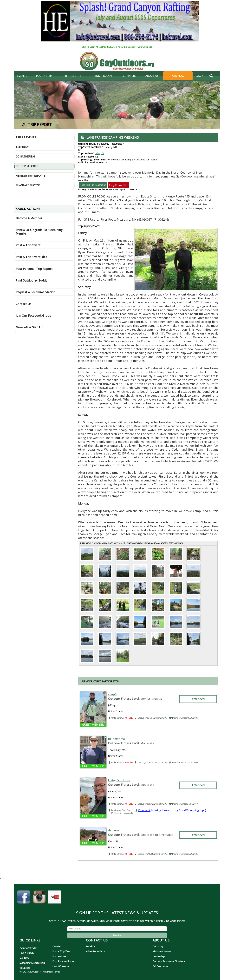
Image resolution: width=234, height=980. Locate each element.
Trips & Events (26, 137)
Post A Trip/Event (28, 245)
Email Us (91, 946)
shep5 (100, 153)
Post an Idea (59, 956)
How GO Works (61, 966)
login (200, 76)
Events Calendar (28, 948)
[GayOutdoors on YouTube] (55, 899)
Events (22, 76)
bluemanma (116, 739)
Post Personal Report (64, 961)
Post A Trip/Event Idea (31, 257)
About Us (152, 76)
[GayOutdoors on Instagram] (39, 899)
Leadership (159, 956)
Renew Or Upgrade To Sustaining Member (39, 232)
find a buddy (103, 76)
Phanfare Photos (28, 185)
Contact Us (24, 304)
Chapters (130, 76)
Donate (56, 946)
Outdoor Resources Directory (169, 961)
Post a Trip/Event (62, 951)
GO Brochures (160, 966)
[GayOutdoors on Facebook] (24, 899)
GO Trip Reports (27, 166)
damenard (115, 830)
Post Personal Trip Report (34, 269)
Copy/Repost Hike (118, 185)
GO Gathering (25, 157)
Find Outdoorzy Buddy (31, 280)
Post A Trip (44, 76)
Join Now (178, 76)
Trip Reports (72, 76)
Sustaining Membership (32, 963)
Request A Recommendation (36, 292)
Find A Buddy (27, 953)
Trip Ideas (23, 147)
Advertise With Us (96, 951)
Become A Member (29, 218)
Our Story (158, 946)
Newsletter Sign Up (29, 327)
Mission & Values (162, 951)
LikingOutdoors (119, 780)
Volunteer (25, 968)
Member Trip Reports (31, 176)
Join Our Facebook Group (33, 316)
